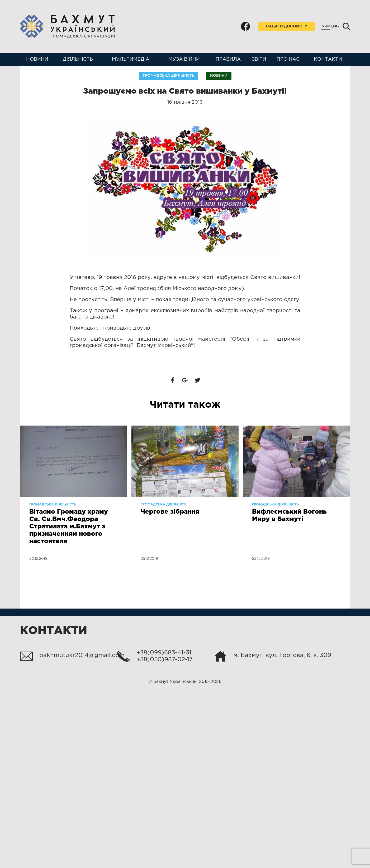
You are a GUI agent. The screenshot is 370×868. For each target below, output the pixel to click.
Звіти (259, 59)
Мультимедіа (131, 59)
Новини (37, 59)
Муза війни (184, 59)
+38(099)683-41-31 (164, 653)
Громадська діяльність (169, 76)
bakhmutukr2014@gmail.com (82, 655)
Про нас (288, 59)
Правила (228, 59)
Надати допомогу (287, 26)
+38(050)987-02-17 (165, 660)
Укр (326, 26)
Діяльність (78, 59)
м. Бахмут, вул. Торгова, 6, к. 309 (282, 655)
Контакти (328, 59)
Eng (335, 26)
